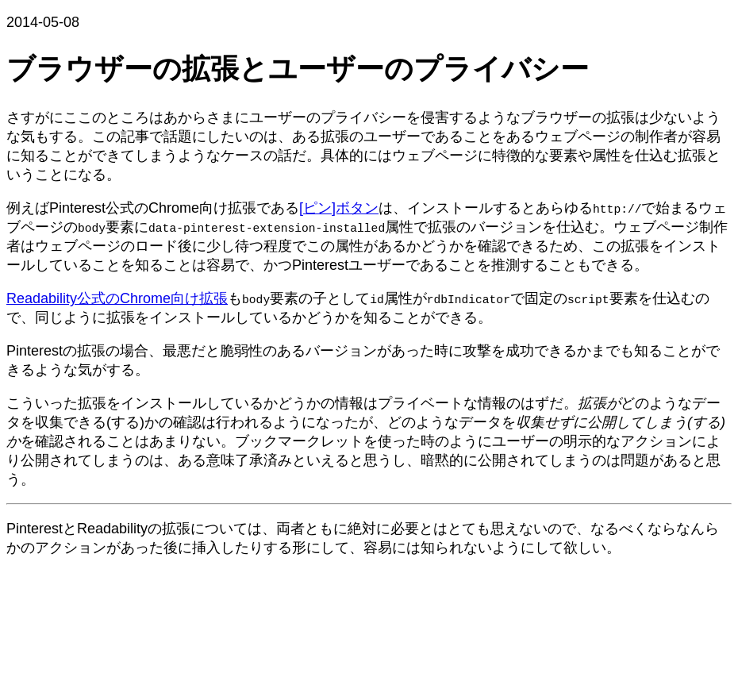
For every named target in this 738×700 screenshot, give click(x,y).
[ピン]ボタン (339, 208)
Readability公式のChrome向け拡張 (117, 298)
